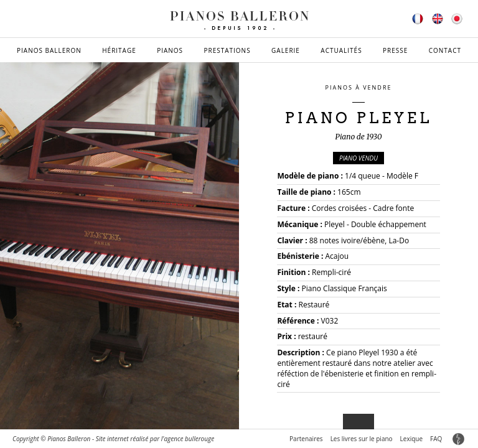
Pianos (170, 50)
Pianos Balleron (49, 50)
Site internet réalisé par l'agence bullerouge (155, 439)
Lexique (411, 439)
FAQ (436, 439)
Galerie (286, 50)
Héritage (119, 50)
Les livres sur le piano (362, 439)
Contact (445, 50)
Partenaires (306, 439)
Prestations (227, 50)
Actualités (341, 50)
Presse (395, 50)
